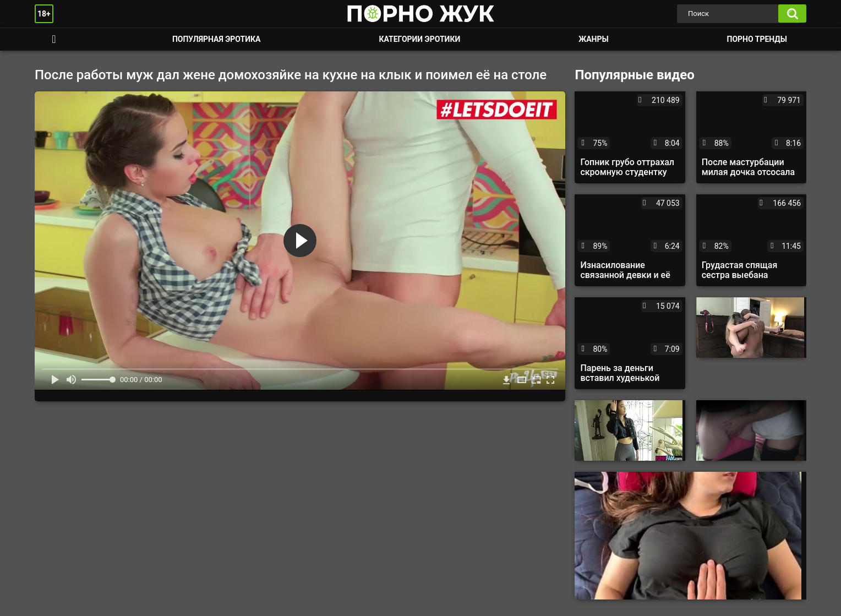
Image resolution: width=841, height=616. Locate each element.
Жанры (593, 39)
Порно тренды (757, 39)
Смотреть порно (54, 39)
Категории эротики (419, 39)
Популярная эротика (217, 39)
